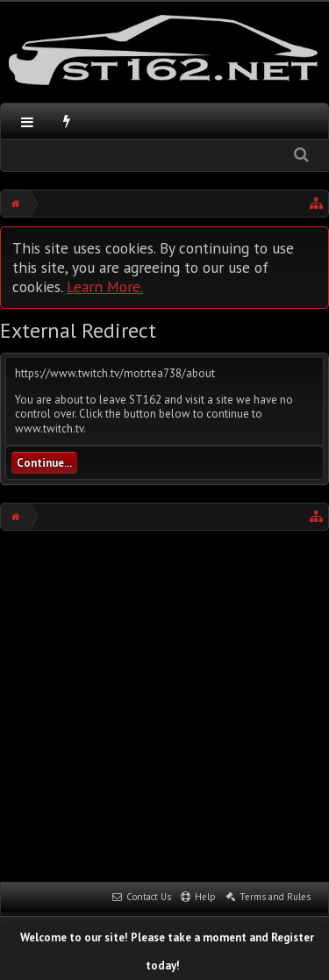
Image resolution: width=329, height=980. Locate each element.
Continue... (44, 463)
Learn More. (105, 286)
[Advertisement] (164, 704)
